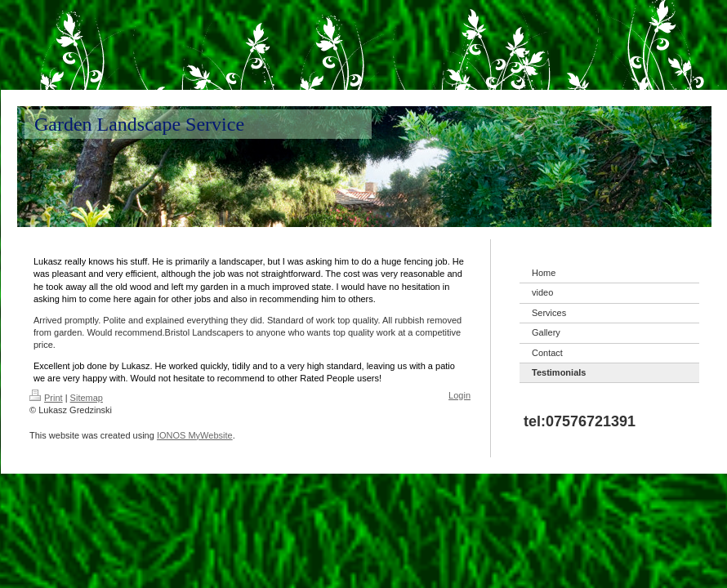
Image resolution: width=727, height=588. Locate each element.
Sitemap (87, 398)
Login (459, 395)
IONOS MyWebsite (195, 435)
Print (46, 398)
